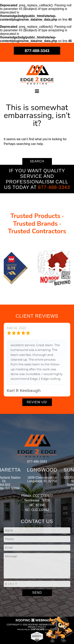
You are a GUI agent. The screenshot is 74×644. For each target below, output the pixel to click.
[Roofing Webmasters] (37, 621)
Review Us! (37, 402)
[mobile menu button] (37, 91)
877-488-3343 (37, 51)
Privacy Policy (37, 627)
